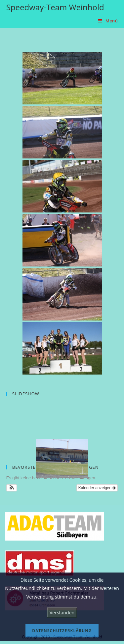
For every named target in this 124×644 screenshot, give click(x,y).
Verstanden (62, 613)
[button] (12, 488)
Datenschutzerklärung (62, 631)
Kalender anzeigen (97, 488)
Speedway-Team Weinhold (55, 7)
